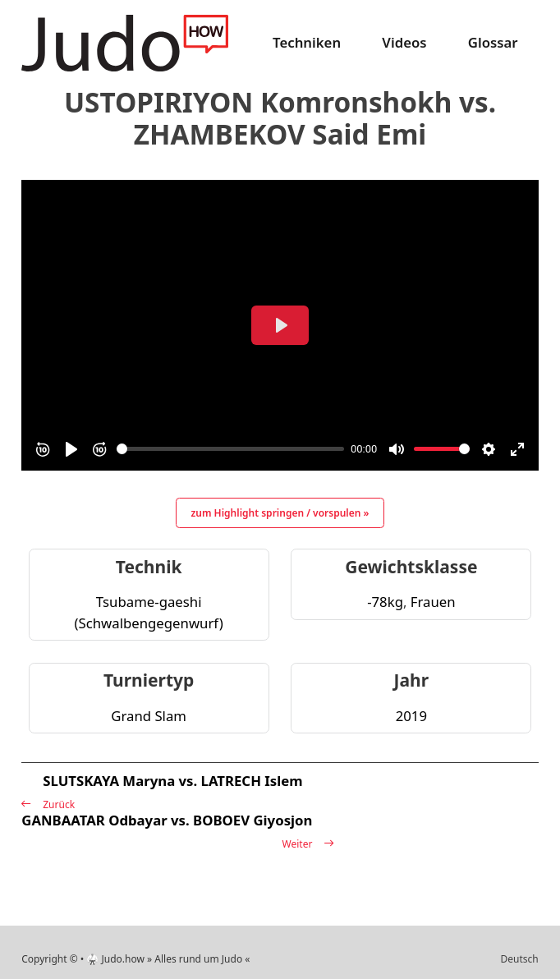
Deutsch (520, 959)
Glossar (493, 42)
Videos (404, 42)
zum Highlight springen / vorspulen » (280, 513)
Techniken (307, 42)
